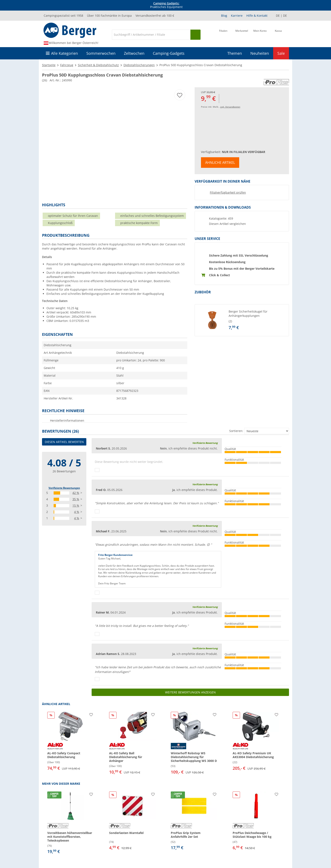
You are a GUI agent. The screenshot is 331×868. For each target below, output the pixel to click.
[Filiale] (223, 34)
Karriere (237, 16)
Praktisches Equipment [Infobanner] (166, 5)
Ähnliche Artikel (220, 163)
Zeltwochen (134, 53)
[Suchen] (195, 35)
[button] (242, 320)
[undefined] (258, 320)
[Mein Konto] (260, 34)
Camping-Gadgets (169, 53)
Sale (281, 53)
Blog (224, 16)
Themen (235, 53)
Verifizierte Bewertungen (64, 488)
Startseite (49, 65)
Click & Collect (219, 275)
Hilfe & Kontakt (257, 16)
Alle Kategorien (64, 53)
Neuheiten (260, 53)
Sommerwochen (101, 53)
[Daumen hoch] (97, 470)
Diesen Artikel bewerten (64, 442)
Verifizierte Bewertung (205, 443)
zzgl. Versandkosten (230, 107)
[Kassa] (278, 34)
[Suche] (151, 35)
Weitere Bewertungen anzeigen (190, 692)
